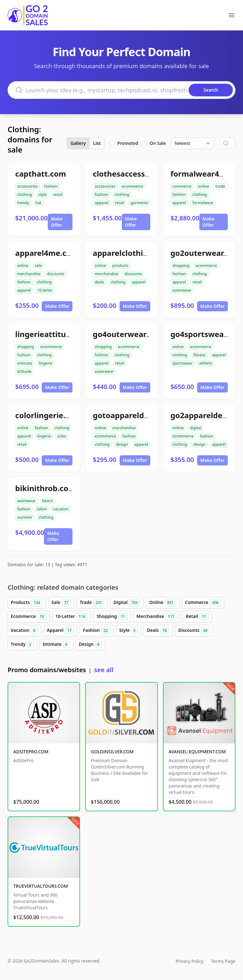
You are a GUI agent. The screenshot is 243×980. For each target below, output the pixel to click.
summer (25, 517)
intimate (25, 363)
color (62, 436)
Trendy (22, 645)
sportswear (183, 363)
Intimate (56, 645)
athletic (206, 363)
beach (48, 501)
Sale (61, 603)
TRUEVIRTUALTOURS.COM (41, 886)
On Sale (158, 143)
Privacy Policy (190, 961)
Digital (127, 603)
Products (27, 603)
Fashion (97, 631)
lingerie (46, 363)
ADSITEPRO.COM (31, 752)
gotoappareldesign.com (137, 415)
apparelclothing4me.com (140, 253)
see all (104, 670)
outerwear (182, 290)
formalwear (203, 203)
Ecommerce (29, 617)
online (203, 186)
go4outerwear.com (128, 334)
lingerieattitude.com (54, 334)
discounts (56, 274)
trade (220, 186)
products (120, 266)
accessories (28, 186)
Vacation (24, 631)
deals (99, 282)
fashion (51, 186)
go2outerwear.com (206, 253)
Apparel (60, 631)
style (43, 195)
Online (162, 603)
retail (58, 195)
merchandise (29, 274)
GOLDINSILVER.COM (112, 752)
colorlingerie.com (48, 415)
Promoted (128, 143)
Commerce (203, 603)
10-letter (45, 290)
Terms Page (223, 961)
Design (90, 645)
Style (129, 631)
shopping (181, 266)
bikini (42, 509)
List (97, 143)
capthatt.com (41, 174)
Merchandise (157, 617)
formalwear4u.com (206, 174)
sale (38, 266)
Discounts (194, 631)
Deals (158, 631)
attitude (24, 371)
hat (38, 203)
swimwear (26, 501)
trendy (23, 203)
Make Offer (57, 222)
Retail (197, 617)
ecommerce (132, 186)
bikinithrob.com (45, 488)
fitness (199, 355)
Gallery (78, 143)
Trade (92, 603)
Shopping (112, 617)
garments (140, 203)
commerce (182, 186)
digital (196, 428)
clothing (25, 195)
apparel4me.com (47, 253)
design (122, 444)
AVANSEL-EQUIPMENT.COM (197, 752)
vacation (61, 509)
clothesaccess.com (128, 174)
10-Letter (72, 617)
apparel (102, 203)
